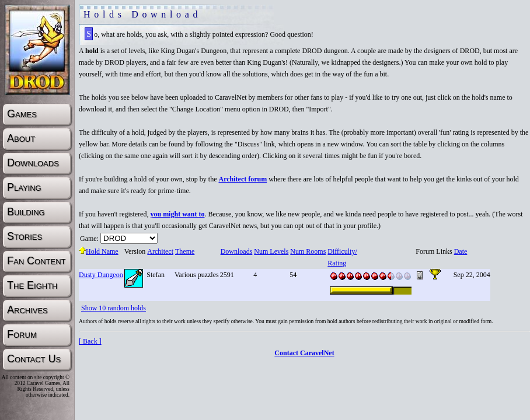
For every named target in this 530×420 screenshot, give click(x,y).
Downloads (236, 251)
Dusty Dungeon (101, 275)
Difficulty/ (342, 251)
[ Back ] (90, 341)
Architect (160, 251)
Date (461, 251)
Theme (184, 251)
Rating (337, 263)
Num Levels (271, 251)
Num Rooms (308, 251)
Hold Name (99, 251)
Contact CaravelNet (304, 353)
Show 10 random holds (114, 308)
